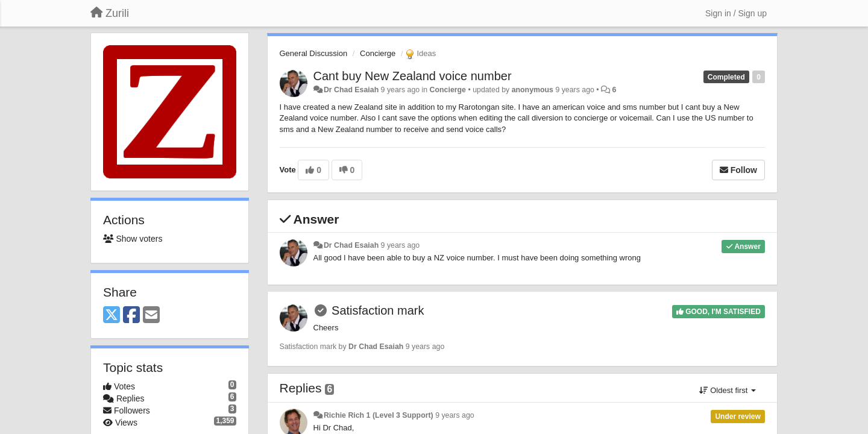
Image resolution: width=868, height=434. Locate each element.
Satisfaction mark (378, 310)
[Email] (151, 316)
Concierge (378, 53)
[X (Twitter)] (112, 316)
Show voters (133, 239)
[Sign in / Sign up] (736, 13)
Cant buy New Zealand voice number (413, 76)
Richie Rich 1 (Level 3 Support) (379, 415)
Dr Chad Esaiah (351, 90)
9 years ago (401, 245)
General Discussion (314, 53)
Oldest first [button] (728, 390)
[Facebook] (131, 316)
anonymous (533, 90)
